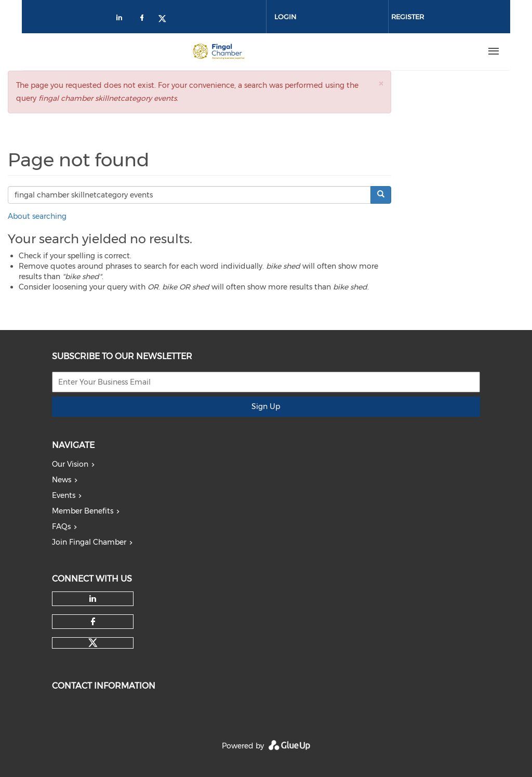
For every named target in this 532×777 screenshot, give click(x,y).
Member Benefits (83, 511)
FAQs (61, 526)
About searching (37, 216)
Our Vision (70, 464)
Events (64, 495)
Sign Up (266, 406)
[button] (381, 83)
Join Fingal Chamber (89, 542)
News (62, 480)
